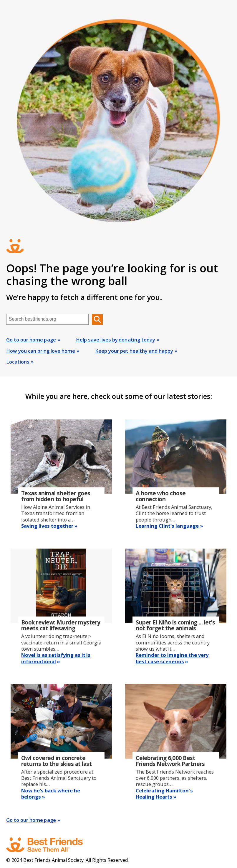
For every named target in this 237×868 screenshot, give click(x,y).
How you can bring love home (41, 351)
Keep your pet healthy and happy (134, 351)
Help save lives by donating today (116, 340)
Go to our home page (31, 340)
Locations (18, 362)
